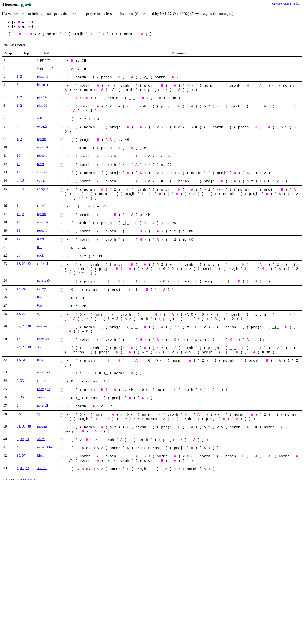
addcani (43, 264)
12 (18, 172)
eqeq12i (43, 189)
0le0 (40, 297)
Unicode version (282, 4)
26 (24, 326)
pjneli (26, 4)
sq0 (40, 118)
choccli (42, 206)
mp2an (42, 326)
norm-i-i (43, 339)
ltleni (41, 455)
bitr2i (41, 360)
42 (27, 468)
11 (18, 164)
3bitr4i (42, 468)
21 (18, 255)
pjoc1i (42, 97)
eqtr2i (41, 180)
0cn (40, 247)
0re (39, 305)
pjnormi (43, 76)
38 (29, 426)
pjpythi (42, 106)
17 (18, 222)
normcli (43, 147)
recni (41, 164)
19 (18, 239)
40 (18, 447)
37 (18, 414)
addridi (42, 172)
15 (18, 360)
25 (18, 326)
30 (29, 347)
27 (24, 314)
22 (29, 264)
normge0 (43, 281)
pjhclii (42, 139)
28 (29, 326)
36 (24, 426)
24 (24, 289)
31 (24, 360)
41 (22, 468)
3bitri (41, 347)
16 (18, 214)
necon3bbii (45, 447)
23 (18, 347)
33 (22, 381)
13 (22, 180)
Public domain (28, 479)
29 (24, 347)
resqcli (42, 156)
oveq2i (42, 126)
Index (297, 4)
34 (18, 426)
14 (22, 189)
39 (27, 439)
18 (18, 230)
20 (24, 264)
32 (22, 439)
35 (22, 397)
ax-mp (42, 289)
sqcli (40, 255)
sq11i (41, 314)
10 (18, 156)
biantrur (43, 85)
